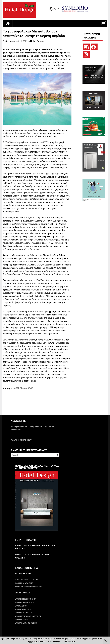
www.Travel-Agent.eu (26, 623)
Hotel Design (37, 41)
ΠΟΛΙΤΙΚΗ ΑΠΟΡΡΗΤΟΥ (21, 440)
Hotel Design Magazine (27, 580)
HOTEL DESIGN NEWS (23, 388)
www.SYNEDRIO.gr (24, 613)
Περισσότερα (54, 642)
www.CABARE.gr (23, 609)
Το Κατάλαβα (69, 642)
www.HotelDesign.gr (26, 599)
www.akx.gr (21, 606)
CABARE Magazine (24, 583)
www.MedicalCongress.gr (28, 616)
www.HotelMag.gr (24, 602)
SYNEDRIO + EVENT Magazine (29, 587)
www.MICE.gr (21, 620)
